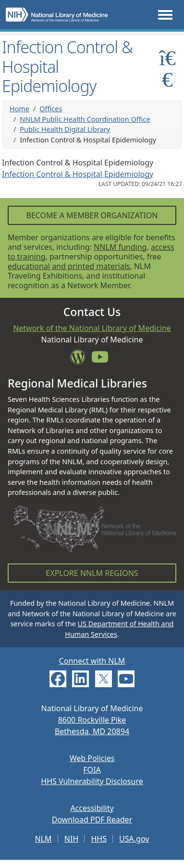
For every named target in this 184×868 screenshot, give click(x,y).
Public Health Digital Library (65, 129)
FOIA (92, 770)
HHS (99, 839)
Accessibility (92, 808)
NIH (71, 839)
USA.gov (134, 839)
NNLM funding (120, 247)
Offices (51, 109)
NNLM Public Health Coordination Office (85, 119)
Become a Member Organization (92, 215)
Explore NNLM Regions (92, 573)
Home (19, 109)
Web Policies (92, 758)
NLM (43, 839)
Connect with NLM (92, 661)
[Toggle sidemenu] (167, 69)
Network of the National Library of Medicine (92, 328)
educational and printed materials (69, 266)
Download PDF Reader (92, 820)
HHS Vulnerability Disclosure (92, 781)
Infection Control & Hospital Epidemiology (78, 174)
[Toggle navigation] (165, 15)
